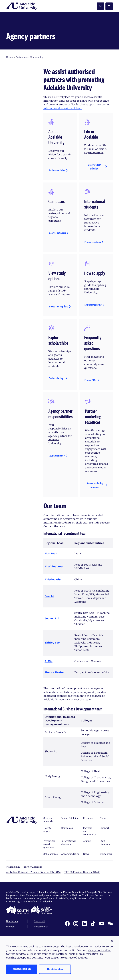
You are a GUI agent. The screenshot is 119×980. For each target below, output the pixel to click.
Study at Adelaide (48, 877)
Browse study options (58, 363)
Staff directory (105, 900)
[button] (112, 941)
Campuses (67, 885)
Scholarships (50, 911)
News (86, 911)
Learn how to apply (93, 362)
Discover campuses (57, 290)
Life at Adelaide (70, 875)
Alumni (87, 898)
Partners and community (90, 888)
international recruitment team (63, 165)
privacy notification (99, 950)
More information (55, 969)
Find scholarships (56, 435)
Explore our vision (57, 227)
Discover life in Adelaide (94, 224)
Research (88, 875)
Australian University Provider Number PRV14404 (33, 929)
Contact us (106, 911)
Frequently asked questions (49, 901)
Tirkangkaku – (24, 924)
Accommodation (70, 911)
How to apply (47, 887)
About (103, 875)
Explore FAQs (90, 437)
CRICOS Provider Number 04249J (82, 929)
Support (104, 885)
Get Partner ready (57, 513)
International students (69, 900)
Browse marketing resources (95, 542)
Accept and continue (22, 969)
